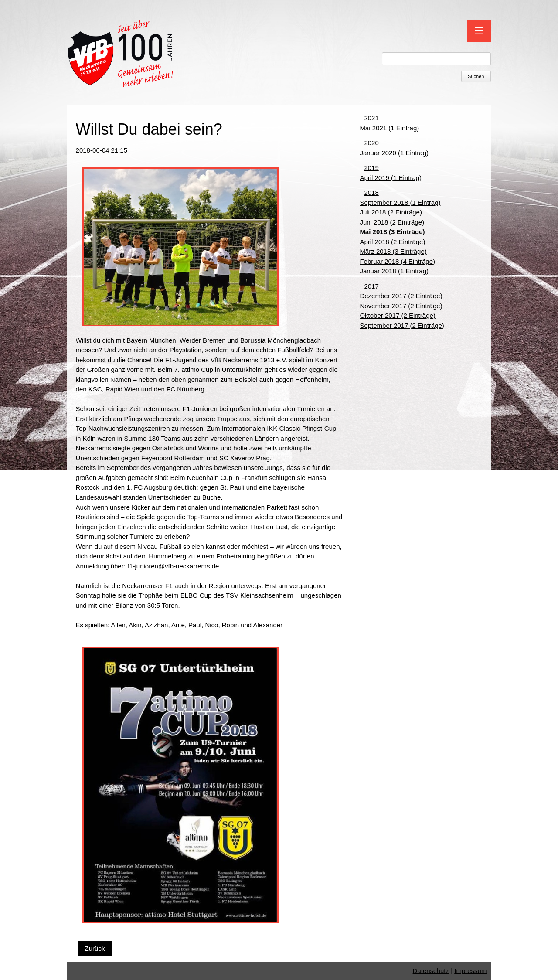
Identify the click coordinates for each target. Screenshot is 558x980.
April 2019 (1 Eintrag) (391, 178)
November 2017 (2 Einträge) (401, 306)
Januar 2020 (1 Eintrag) (394, 153)
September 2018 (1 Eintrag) (400, 202)
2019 (371, 168)
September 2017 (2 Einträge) (402, 325)
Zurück (95, 948)
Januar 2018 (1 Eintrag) (394, 271)
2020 (371, 143)
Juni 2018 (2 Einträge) (392, 222)
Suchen (476, 76)
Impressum (470, 971)
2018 (371, 192)
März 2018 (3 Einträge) (393, 251)
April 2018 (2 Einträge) (392, 242)
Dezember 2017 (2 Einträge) (401, 296)
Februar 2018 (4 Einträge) (397, 261)
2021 (371, 118)
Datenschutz (431, 971)
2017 (371, 286)
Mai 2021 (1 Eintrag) (389, 128)
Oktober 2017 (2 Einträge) (397, 315)
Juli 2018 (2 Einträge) (391, 212)
